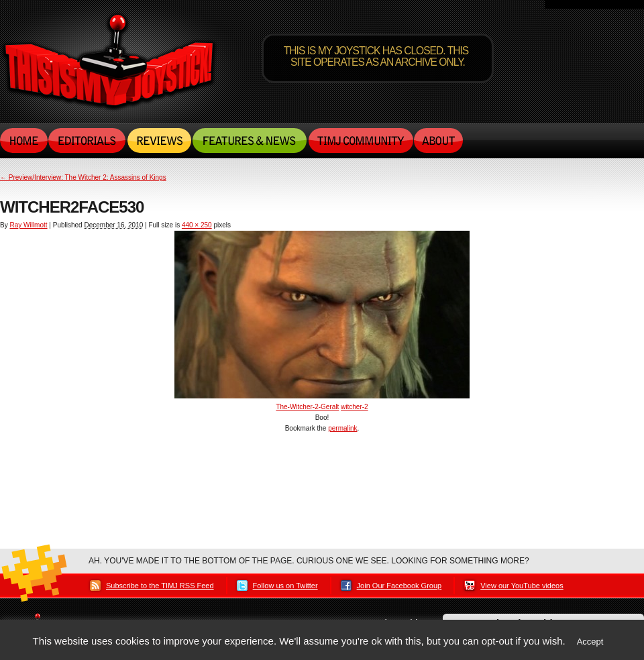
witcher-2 (355, 407)
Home (24, 140)
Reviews (159, 140)
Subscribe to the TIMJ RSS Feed (160, 586)
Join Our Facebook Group (399, 586)
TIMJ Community (360, 140)
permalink (342, 428)
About (438, 140)
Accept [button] (590, 642)
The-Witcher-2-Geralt (307, 407)
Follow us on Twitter (285, 586)
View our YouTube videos (522, 586)
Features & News (250, 140)
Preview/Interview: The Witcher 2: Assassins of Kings (83, 177)
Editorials (88, 140)
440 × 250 (197, 225)
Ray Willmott (28, 225)
